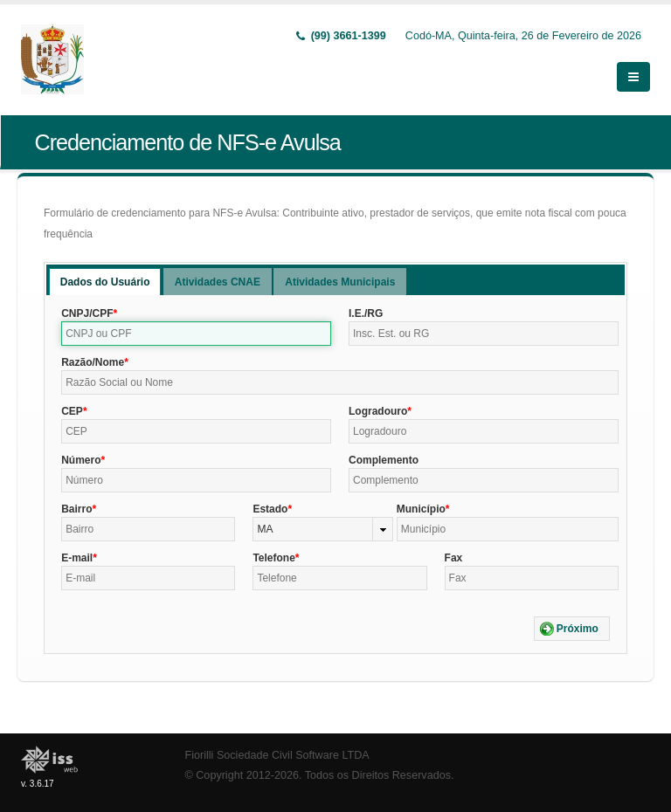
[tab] (105, 282)
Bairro (76, 509)
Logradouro (378, 411)
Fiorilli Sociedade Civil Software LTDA (277, 755)
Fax (454, 558)
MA (265, 529)
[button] (572, 629)
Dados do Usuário (105, 282)
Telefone (273, 558)
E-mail (77, 558)
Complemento (384, 460)
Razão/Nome (93, 362)
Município (421, 509)
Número (81, 460)
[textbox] (196, 334)
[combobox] (322, 529)
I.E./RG (366, 313)
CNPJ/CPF (87, 313)
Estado (270, 509)
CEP (72, 411)
